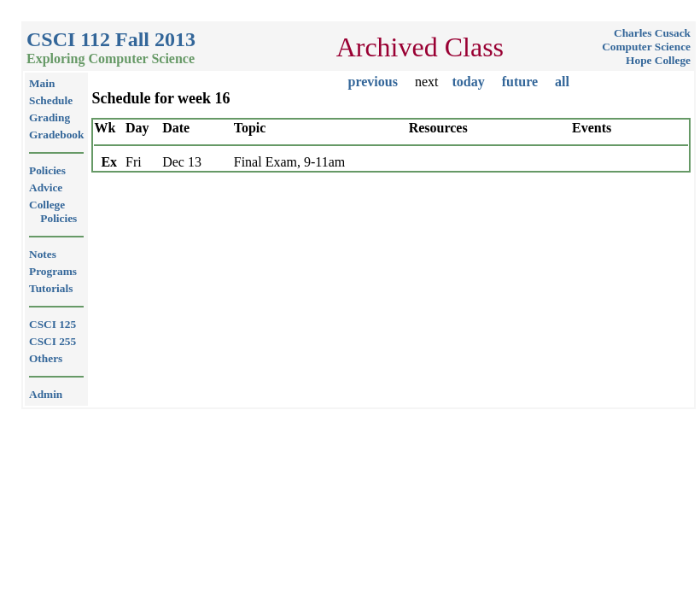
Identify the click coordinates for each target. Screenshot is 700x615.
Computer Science (646, 47)
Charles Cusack (652, 33)
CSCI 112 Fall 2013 (111, 39)
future (520, 82)
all (562, 82)
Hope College (658, 60)
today (468, 82)
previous (373, 82)
